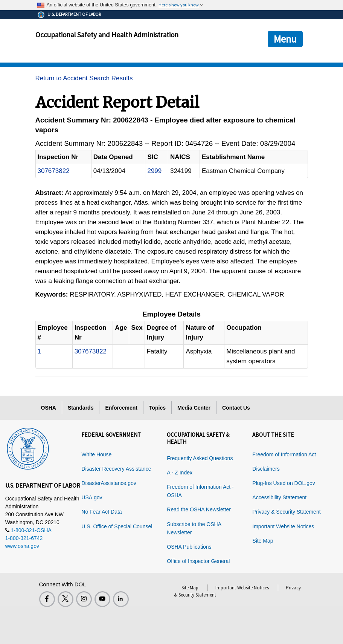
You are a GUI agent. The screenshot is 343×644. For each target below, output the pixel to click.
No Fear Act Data (101, 512)
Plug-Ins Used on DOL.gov (284, 483)
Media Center (194, 408)
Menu (285, 39)
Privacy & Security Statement (286, 512)
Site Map (263, 541)
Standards (81, 408)
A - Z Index (180, 473)
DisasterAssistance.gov (109, 483)
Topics (157, 408)
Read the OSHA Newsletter (199, 509)
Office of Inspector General (198, 561)
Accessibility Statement (279, 497)
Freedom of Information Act (284, 454)
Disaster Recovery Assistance (116, 469)
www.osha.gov (22, 546)
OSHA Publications (189, 547)
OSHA (49, 408)
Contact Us (236, 408)
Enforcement (121, 408)
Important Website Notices (283, 526)
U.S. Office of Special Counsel (117, 526)
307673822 (54, 171)
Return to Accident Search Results (84, 78)
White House (96, 454)
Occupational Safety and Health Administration (107, 35)
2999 (154, 171)
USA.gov (92, 497)
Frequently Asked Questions (200, 458)
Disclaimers (266, 469)
